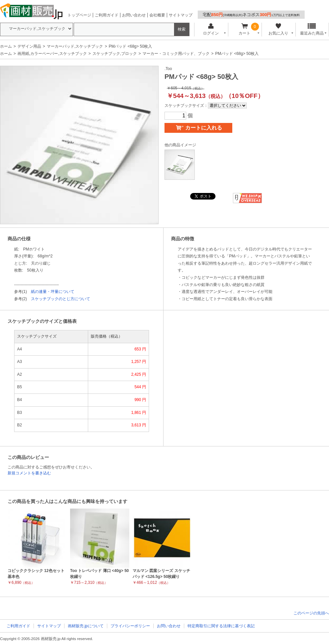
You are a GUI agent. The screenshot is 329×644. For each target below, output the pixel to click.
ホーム (6, 46)
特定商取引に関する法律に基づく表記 (221, 626)
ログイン (211, 29)
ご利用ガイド (107, 15)
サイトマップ (181, 15)
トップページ (79, 15)
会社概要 (157, 15)
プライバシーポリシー (130, 626)
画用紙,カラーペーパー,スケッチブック (52, 54)
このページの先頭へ (311, 613)
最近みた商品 (312, 29)
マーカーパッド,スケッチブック (75, 46)
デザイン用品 (29, 46)
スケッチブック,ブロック (115, 54)
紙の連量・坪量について (53, 292)
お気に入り (278, 29)
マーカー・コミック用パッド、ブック (176, 54)
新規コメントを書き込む (29, 473)
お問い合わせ (134, 15)
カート (245, 29)
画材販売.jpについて (86, 626)
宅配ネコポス (251, 15)
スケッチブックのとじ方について (61, 299)
